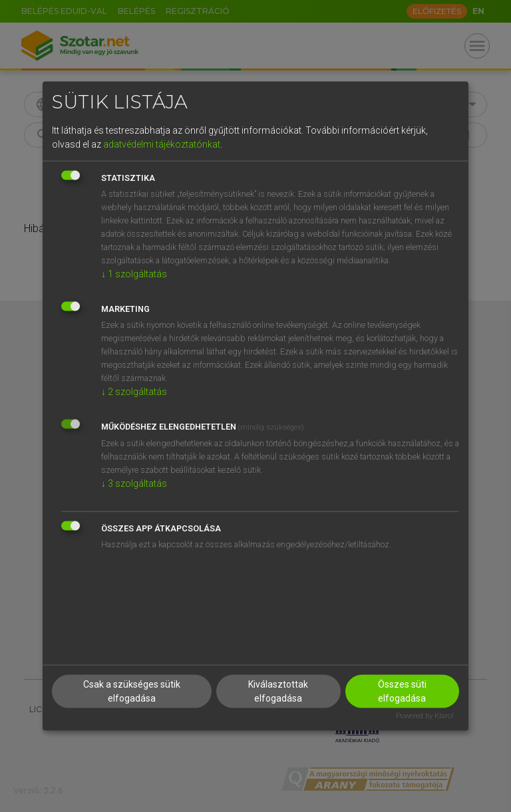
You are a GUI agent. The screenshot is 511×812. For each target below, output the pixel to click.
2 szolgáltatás (134, 392)
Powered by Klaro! (425, 715)
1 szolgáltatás (134, 274)
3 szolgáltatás (134, 483)
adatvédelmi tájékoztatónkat (162, 144)
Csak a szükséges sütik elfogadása (132, 691)
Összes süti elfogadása (402, 691)
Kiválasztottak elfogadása (278, 691)
